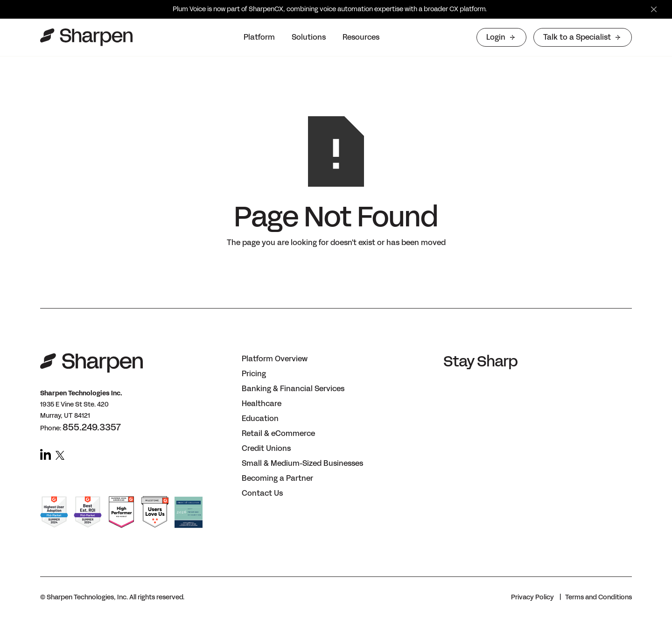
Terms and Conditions (598, 597)
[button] (259, 37)
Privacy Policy (532, 597)
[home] (86, 37)
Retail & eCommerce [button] (278, 433)
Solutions (309, 37)
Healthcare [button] (262, 404)
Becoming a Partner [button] (277, 478)
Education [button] (260, 418)
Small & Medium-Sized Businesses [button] (302, 463)
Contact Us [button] (262, 493)
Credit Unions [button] (266, 448)
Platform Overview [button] (275, 359)
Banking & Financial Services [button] (293, 389)
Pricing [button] (254, 374)
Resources (361, 37)
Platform (259, 37)
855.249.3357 (92, 427)
